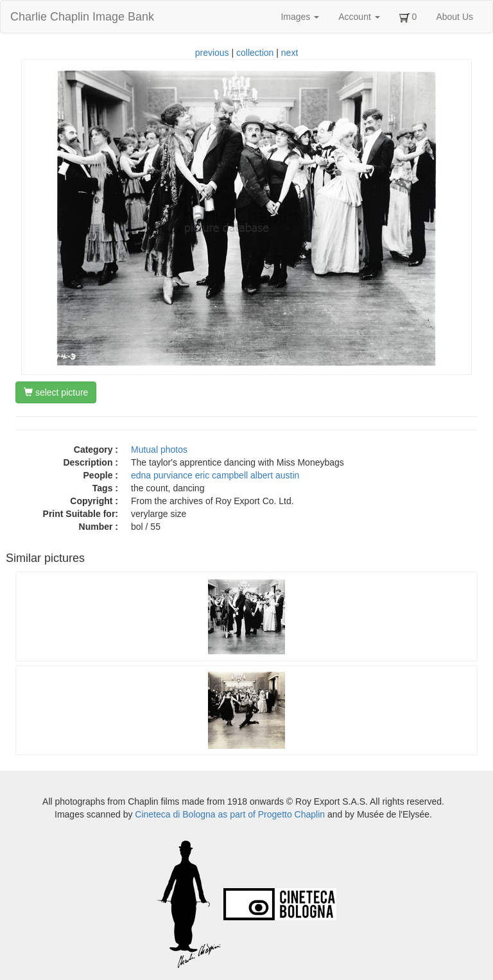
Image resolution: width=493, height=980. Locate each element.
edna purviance (162, 475)
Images (300, 17)
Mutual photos (159, 450)
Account (359, 17)
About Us (454, 17)
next (290, 53)
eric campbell (221, 475)
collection (255, 53)
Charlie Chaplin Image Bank (82, 17)
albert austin (275, 475)
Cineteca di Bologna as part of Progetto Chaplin (230, 814)
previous (212, 53)
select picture (56, 392)
